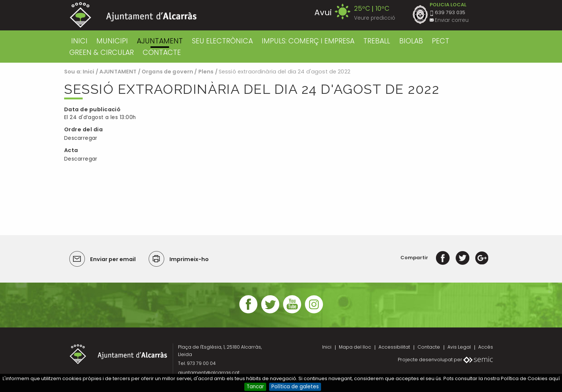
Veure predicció (375, 18)
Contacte (429, 347)
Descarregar (81, 138)
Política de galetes (295, 387)
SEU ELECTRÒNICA (222, 41)
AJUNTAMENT (160, 41)
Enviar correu (452, 20)
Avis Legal (459, 347)
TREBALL (377, 41)
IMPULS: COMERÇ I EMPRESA (308, 41)
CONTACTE (162, 52)
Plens (206, 72)
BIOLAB (411, 41)
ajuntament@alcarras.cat (209, 373)
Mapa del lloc (355, 347)
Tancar (255, 387)
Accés (486, 347)
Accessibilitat (394, 347)
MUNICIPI (112, 41)
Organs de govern (167, 72)
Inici (79, 41)
